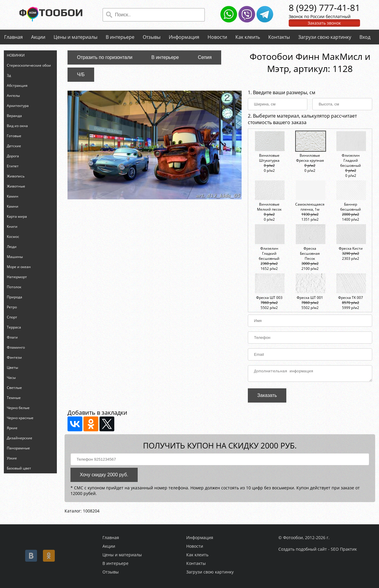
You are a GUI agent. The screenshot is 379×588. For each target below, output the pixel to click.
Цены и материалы (76, 37)
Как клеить (248, 37)
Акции (38, 37)
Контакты (279, 37)
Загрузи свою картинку (325, 37)
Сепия (205, 57)
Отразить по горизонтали (105, 57)
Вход (365, 37)
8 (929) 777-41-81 (324, 8)
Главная (13, 37)
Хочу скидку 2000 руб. (104, 476)
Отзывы (152, 37)
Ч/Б (81, 74)
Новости (217, 37)
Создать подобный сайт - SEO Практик (318, 549)
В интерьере (120, 37)
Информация (184, 37)
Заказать (267, 397)
